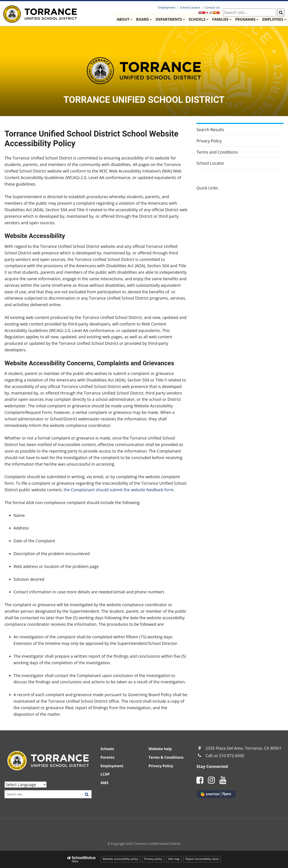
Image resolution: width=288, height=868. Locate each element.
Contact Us (212, 7)
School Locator (190, 7)
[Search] (281, 12)
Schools (107, 749)
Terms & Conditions (166, 757)
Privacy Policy (209, 141)
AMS (105, 783)
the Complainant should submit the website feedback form (119, 490)
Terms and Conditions (217, 152)
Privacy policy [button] (153, 859)
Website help (160, 749)
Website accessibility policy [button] (120, 859)
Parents (108, 757)
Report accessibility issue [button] (202, 859)
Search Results (210, 130)
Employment (168, 7)
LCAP (105, 774)
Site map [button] (174, 859)
